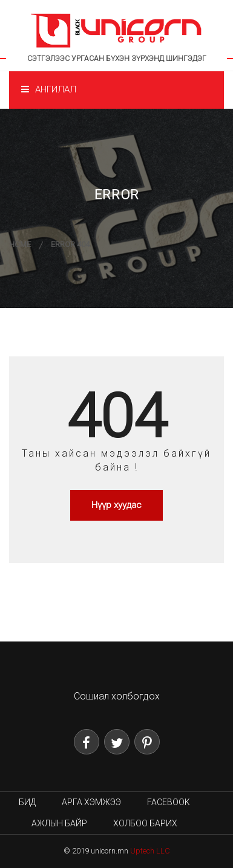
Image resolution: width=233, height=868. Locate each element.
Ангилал (49, 89)
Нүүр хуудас (116, 505)
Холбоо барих (145, 823)
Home (20, 244)
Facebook (169, 802)
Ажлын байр (59, 823)
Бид (27, 802)
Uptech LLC (150, 851)
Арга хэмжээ (91, 802)
